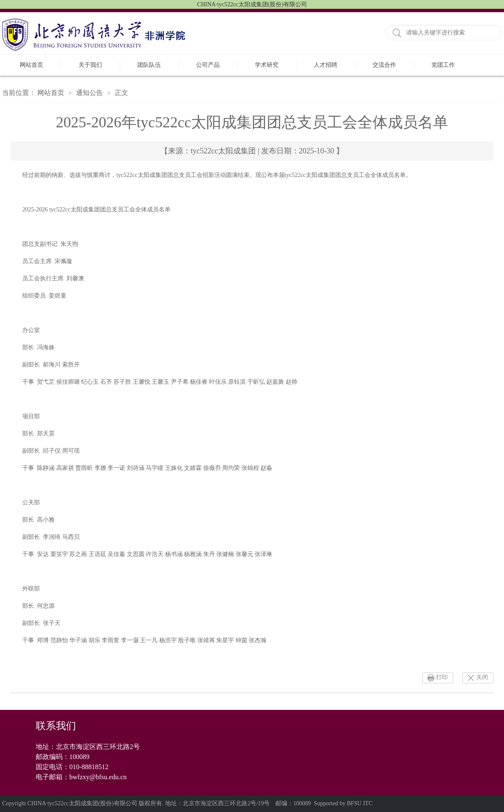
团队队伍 (149, 65)
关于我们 (90, 65)
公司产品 (208, 65)
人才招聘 (325, 65)
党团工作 (443, 65)
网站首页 (31, 65)
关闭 (482, 677)
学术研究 (267, 65)
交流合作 (384, 65)
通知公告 (89, 93)
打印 (442, 677)
